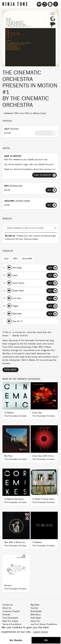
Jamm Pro (35, 621)
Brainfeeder (36, 611)
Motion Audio (40, 113)
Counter (34, 608)
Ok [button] (46, 640)
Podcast (6, 615)
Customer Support (11, 611)
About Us (7, 608)
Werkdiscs (36, 615)
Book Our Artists (10, 621)
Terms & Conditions (12, 624)
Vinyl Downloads (10, 618)
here (53, 169)
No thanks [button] (16, 640)
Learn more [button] (41, 632)
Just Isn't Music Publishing (44, 624)
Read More (10, 370)
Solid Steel (36, 618)
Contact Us (8, 605)
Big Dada (35, 605)
